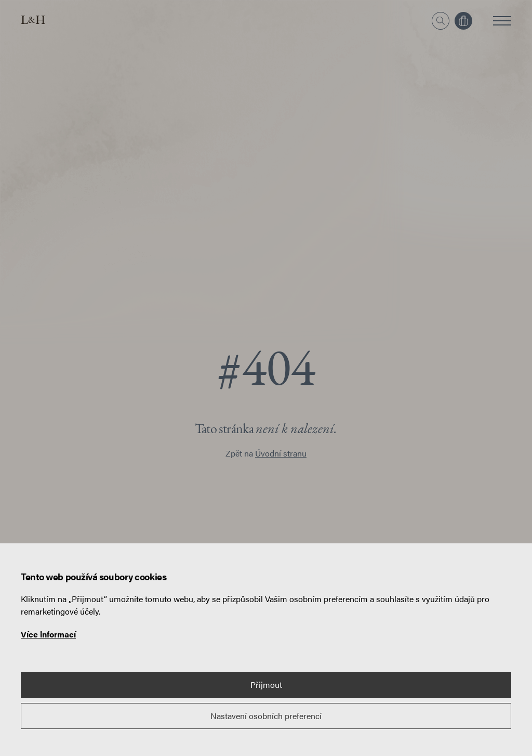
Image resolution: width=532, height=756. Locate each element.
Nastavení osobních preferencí (266, 716)
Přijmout (266, 685)
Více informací (48, 634)
